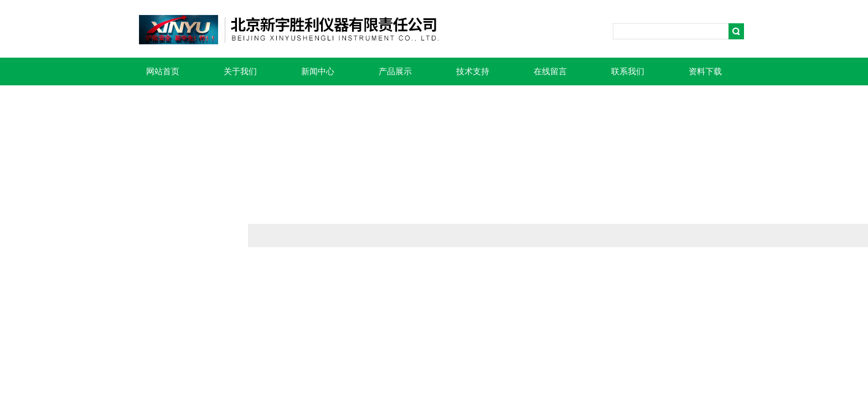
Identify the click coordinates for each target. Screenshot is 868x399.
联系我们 (628, 71)
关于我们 (240, 71)
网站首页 (163, 71)
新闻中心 (318, 71)
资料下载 (705, 71)
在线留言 (550, 71)
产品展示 (395, 71)
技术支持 (473, 71)
